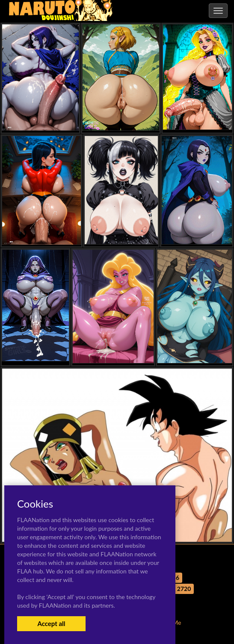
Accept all (51, 623)
